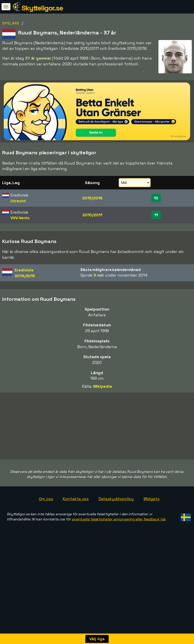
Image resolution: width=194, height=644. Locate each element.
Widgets (152, 499)
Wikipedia (103, 386)
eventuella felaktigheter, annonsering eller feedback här (119, 519)
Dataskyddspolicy (116, 499)
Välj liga (97, 639)
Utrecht (18, 201)
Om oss (46, 499)
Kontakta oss (76, 499)
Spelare (11, 23)
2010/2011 (92, 215)
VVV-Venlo (20, 218)
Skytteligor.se (42, 8)
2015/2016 (92, 198)
